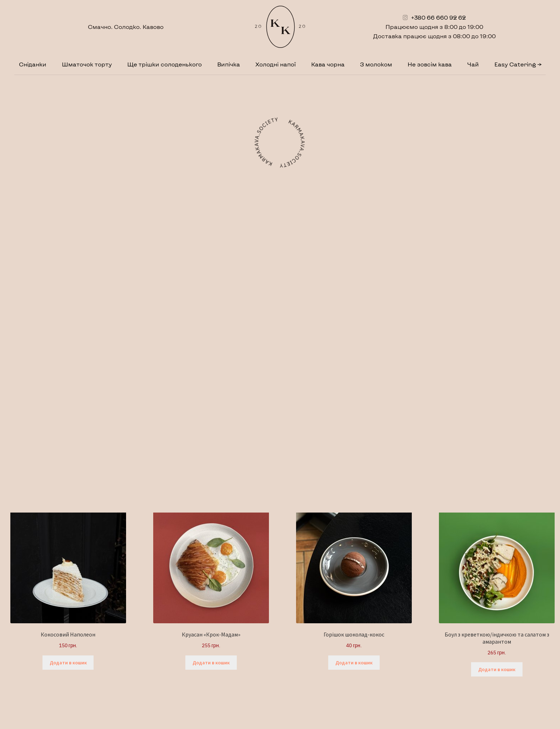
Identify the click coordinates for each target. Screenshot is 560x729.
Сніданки (33, 64)
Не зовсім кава (430, 64)
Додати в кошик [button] (68, 663)
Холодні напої (276, 64)
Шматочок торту (87, 64)
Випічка (229, 64)
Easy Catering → (518, 64)
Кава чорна (328, 64)
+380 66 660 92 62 (438, 17)
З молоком (376, 64)
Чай (473, 64)
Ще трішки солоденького (164, 64)
